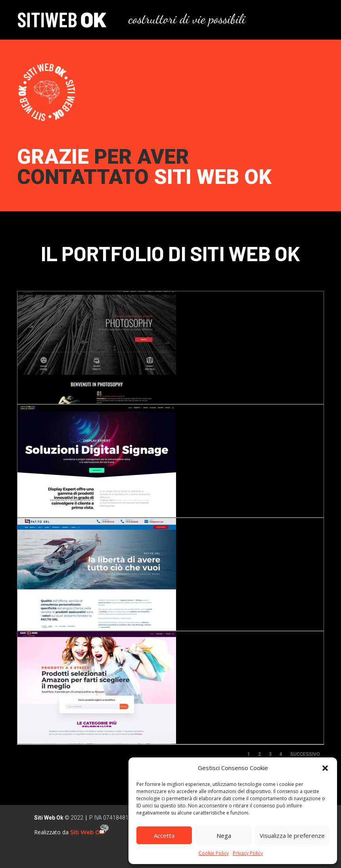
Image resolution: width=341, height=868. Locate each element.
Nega (224, 835)
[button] (325, 768)
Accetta (164, 835)
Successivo (305, 754)
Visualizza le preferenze (292, 835)
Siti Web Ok (88, 832)
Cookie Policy (214, 853)
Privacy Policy (248, 853)
